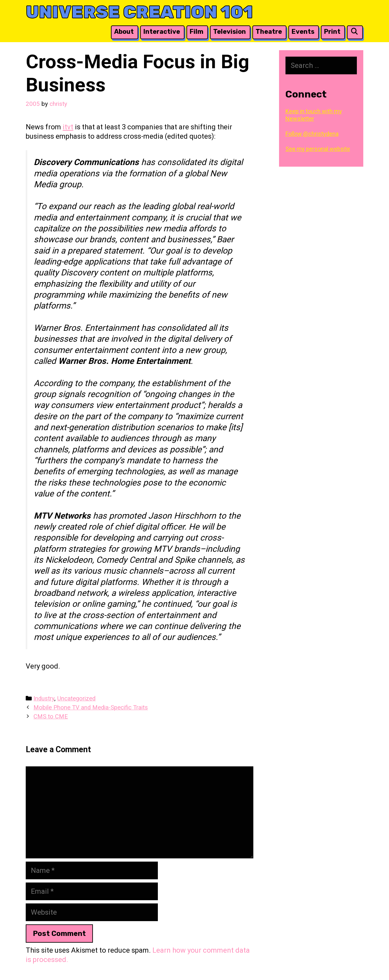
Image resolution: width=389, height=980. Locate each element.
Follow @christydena (312, 134)
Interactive (162, 32)
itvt (68, 127)
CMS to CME (51, 717)
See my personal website (318, 149)
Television (230, 32)
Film (197, 32)
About (124, 32)
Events (303, 32)
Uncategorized (76, 698)
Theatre (269, 32)
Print (332, 32)
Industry (44, 698)
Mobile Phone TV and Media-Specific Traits (91, 707)
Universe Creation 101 (139, 12)
